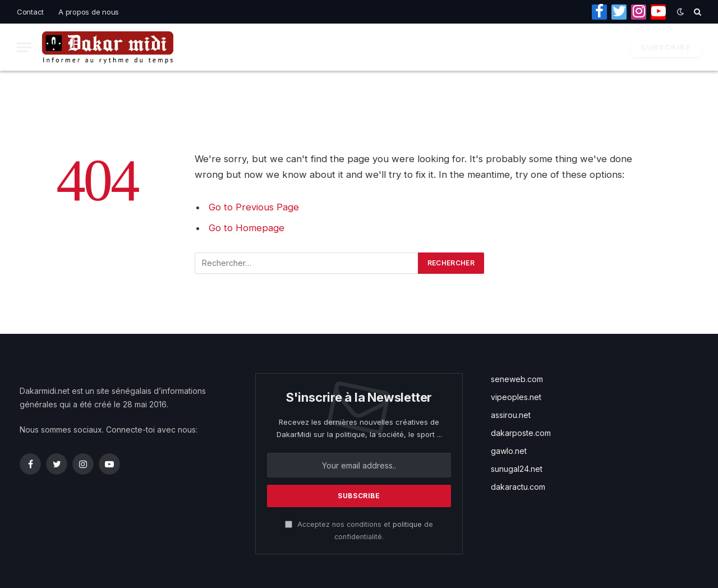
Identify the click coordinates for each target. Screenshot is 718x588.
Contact (30, 12)
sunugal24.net (517, 469)
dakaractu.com (518, 487)
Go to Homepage (247, 228)
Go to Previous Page (254, 207)
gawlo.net (509, 451)
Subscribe (666, 47)
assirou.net (511, 415)
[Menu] (24, 47)
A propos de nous (89, 12)
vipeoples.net (516, 397)
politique (407, 524)
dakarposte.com (521, 433)
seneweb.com (517, 379)
